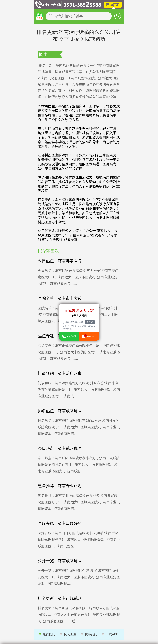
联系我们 (89, 634)
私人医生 (68, 634)
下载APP (110, 634)
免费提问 (47, 634)
